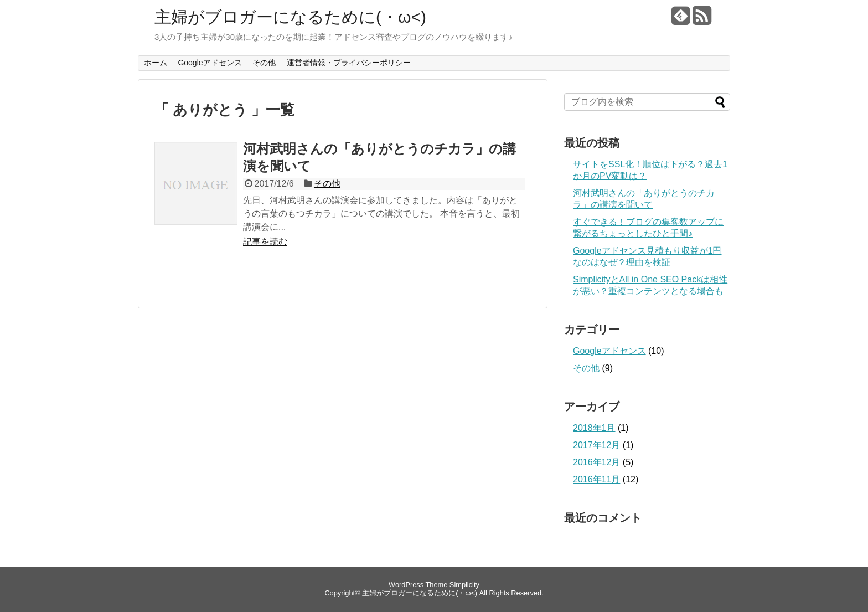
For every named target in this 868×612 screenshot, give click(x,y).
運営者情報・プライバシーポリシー (349, 63)
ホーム (156, 63)
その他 (264, 63)
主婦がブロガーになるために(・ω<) (290, 17)
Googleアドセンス (210, 63)
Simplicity (464, 585)
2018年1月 (594, 428)
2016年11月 (596, 479)
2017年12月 (596, 445)
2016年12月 (596, 462)
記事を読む (265, 242)
